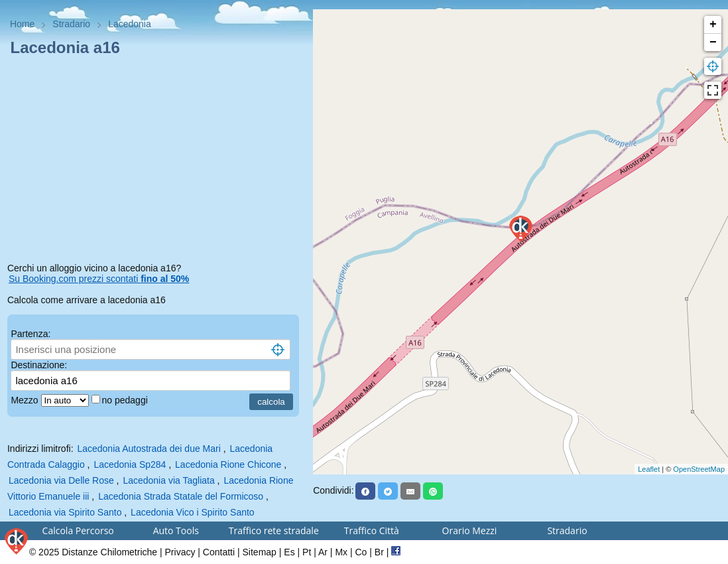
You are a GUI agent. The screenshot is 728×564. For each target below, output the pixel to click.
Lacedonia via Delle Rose (61, 480)
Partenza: (30, 334)
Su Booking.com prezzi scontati (99, 279)
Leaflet (649, 469)
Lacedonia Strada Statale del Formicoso (181, 496)
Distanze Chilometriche (109, 552)
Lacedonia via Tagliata (168, 480)
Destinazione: (39, 365)
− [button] (713, 42)
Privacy (180, 552)
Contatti (219, 552)
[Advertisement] (156, 162)
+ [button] (713, 25)
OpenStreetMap (699, 469)
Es (289, 552)
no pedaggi (126, 400)
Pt (307, 552)
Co (361, 552)
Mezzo (26, 400)
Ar (323, 552)
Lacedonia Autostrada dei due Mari (149, 449)
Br (379, 552)
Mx (341, 552)
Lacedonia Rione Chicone (228, 464)
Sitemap (260, 552)
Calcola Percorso (78, 530)
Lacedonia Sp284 (130, 464)
